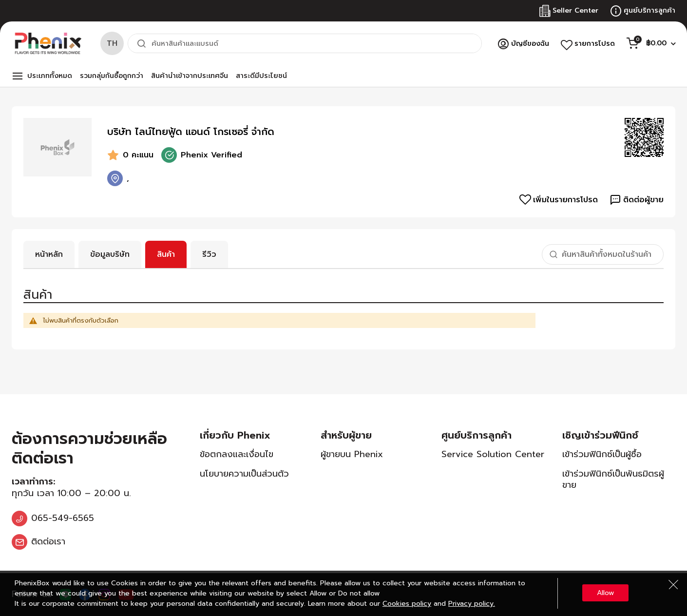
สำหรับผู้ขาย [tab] (346, 435)
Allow (605, 593)
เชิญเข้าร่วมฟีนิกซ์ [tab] (600, 435)
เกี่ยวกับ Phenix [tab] (235, 435)
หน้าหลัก (49, 254)
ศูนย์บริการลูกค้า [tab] (477, 435)
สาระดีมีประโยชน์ (261, 76)
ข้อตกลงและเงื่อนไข (237, 454)
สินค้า (166, 254)
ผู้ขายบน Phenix (352, 454)
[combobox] (305, 43)
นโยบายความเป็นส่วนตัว (244, 474)
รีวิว (209, 254)
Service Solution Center (493, 454)
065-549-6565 (63, 518)
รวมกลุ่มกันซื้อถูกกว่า (112, 76)
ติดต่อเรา (48, 541)
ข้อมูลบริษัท (110, 254)
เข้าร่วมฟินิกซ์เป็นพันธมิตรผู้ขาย (613, 479)
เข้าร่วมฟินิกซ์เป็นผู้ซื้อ (602, 454)
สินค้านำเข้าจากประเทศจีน (190, 76)
